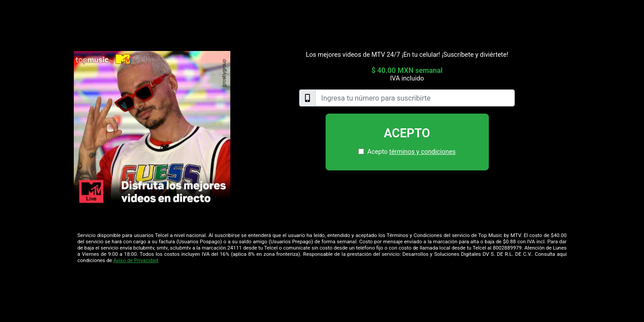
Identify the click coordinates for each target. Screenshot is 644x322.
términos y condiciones (422, 152)
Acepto (407, 133)
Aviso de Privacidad (136, 260)
